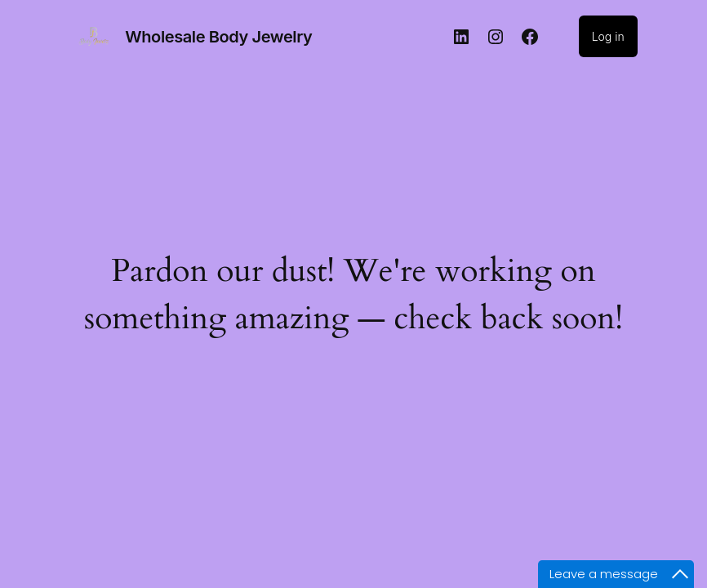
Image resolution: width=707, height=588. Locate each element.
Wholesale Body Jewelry (218, 37)
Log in (608, 36)
